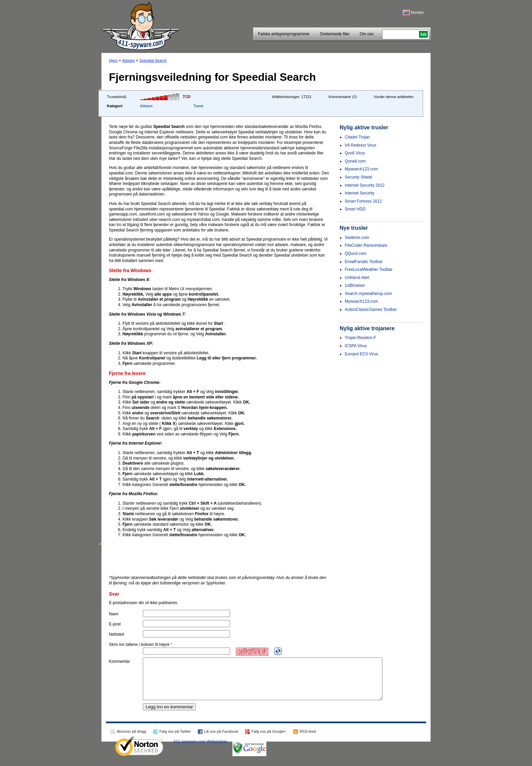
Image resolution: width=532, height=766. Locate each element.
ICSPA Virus (356, 346)
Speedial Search (153, 60)
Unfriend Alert (357, 278)
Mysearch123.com (361, 169)
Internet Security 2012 (365, 185)
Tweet (198, 106)
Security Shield (358, 177)
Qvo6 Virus (355, 153)
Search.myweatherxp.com (368, 294)
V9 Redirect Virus (360, 145)
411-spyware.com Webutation (200, 750)
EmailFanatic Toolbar (364, 262)
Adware (128, 60)
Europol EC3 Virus (362, 354)
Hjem (113, 60)
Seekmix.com (357, 238)
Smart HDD (355, 209)
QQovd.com (356, 254)
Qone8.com (355, 161)
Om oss (367, 34)
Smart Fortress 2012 (363, 201)
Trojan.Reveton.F (360, 338)
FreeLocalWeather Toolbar (369, 269)
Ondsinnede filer (335, 34)
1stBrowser (355, 285)
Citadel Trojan (357, 137)
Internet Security (359, 193)
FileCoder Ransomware (366, 245)
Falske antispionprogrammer (284, 34)
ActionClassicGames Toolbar (371, 310)
